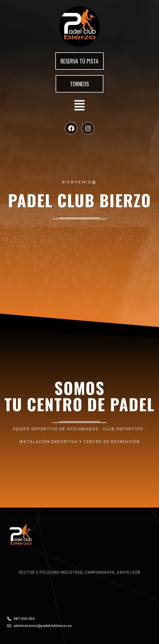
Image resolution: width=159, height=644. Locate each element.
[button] (79, 61)
